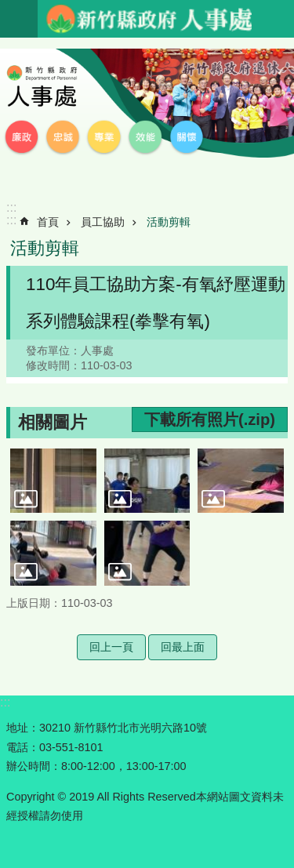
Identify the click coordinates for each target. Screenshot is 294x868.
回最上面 (183, 647)
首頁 (48, 222)
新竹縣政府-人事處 (149, 19)
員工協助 (103, 222)
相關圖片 (53, 422)
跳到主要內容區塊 (8, 8)
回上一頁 (111, 647)
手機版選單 (19, 19)
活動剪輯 (169, 222)
